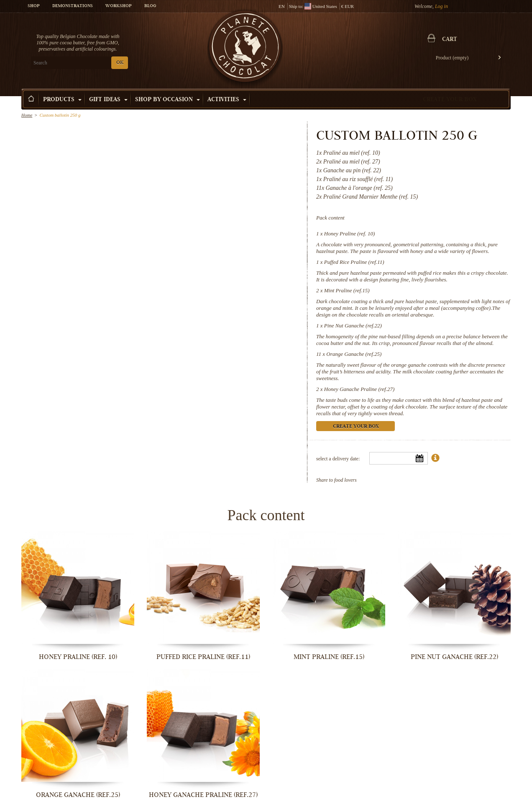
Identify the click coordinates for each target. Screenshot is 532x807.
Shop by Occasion (168, 100)
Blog (150, 6)
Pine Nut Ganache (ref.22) (353, 326)
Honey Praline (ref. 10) (350, 234)
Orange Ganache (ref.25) (354, 354)
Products (62, 100)
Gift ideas (108, 100)
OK (120, 63)
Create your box (450, 100)
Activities (227, 100)
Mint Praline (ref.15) (347, 290)
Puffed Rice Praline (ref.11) (354, 262)
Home (27, 115)
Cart (450, 40)
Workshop (119, 6)
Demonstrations (73, 6)
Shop (34, 6)
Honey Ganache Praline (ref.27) (359, 389)
